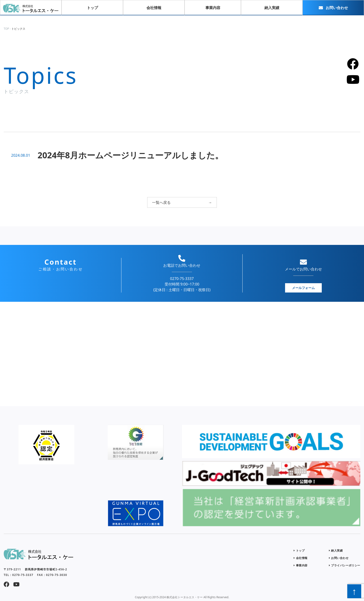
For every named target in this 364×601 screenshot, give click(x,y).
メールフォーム (303, 288)
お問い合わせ (339, 558)
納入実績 (336, 551)
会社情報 (301, 558)
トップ (299, 551)
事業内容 (301, 565)
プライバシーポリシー (345, 565)
